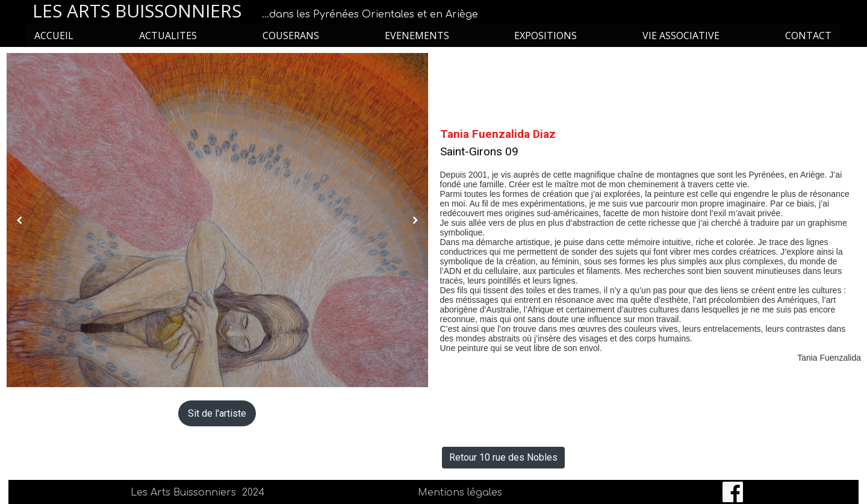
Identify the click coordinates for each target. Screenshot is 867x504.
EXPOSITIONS (545, 36)
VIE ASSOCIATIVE (681, 36)
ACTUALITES (168, 36)
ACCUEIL (54, 36)
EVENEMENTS (417, 36)
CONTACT (808, 36)
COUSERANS (291, 36)
